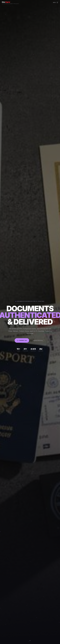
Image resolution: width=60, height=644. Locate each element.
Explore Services (38, 341)
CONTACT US (22, 341)
